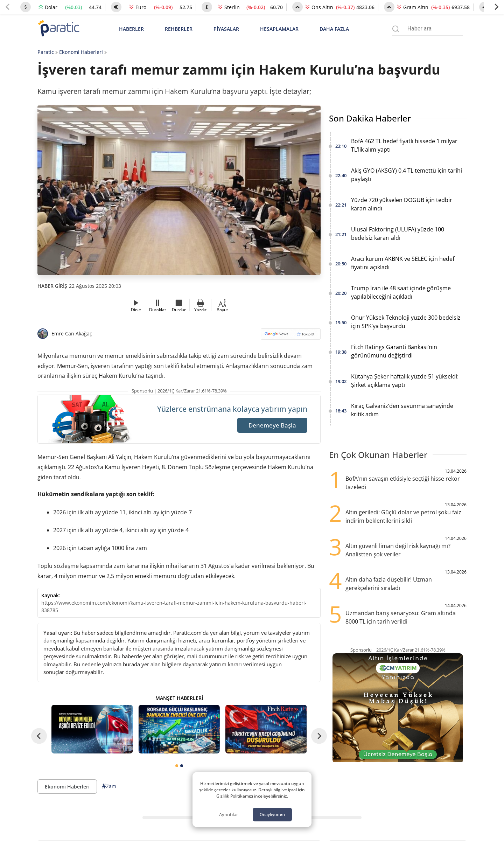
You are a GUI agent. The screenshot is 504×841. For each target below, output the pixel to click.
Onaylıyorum (272, 815)
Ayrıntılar (229, 814)
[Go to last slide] (39, 736)
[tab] (177, 766)
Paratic (46, 52)
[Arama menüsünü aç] (396, 29)
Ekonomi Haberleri (81, 52)
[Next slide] (496, 7)
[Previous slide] (8, 7)
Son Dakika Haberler (370, 118)
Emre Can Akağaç (72, 333)
